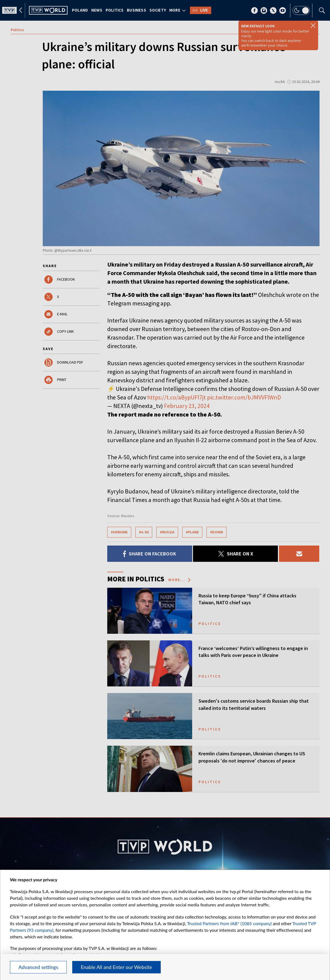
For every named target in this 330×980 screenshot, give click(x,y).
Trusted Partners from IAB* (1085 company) (230, 923)
